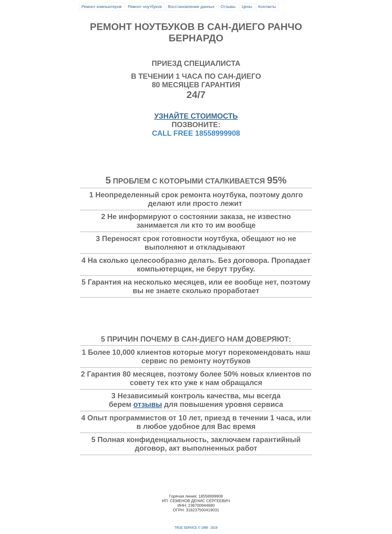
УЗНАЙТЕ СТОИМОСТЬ (196, 116)
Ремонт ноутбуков (145, 7)
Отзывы (228, 7)
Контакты (267, 7)
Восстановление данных (191, 7)
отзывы (148, 404)
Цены (247, 7)
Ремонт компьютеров (102, 7)
